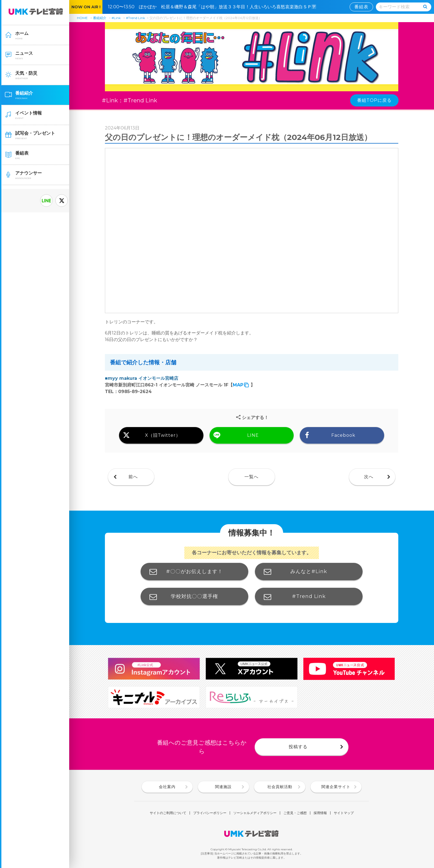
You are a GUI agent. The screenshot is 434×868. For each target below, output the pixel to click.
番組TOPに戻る (374, 100)
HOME (82, 18)
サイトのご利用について (168, 813)
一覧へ (251, 477)
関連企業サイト (336, 787)
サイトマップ (344, 813)
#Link (116, 18)
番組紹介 (100, 18)
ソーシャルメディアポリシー (255, 813)
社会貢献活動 (280, 787)
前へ (133, 477)
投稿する (298, 747)
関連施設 (223, 787)
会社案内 (167, 787)
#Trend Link (135, 18)
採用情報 (320, 813)
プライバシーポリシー (210, 813)
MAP (238, 385)
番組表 (361, 7)
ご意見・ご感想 (295, 813)
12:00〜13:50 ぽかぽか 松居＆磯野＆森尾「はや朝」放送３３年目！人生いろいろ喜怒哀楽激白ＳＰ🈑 (214, 7)
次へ (369, 477)
